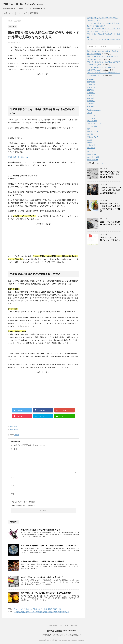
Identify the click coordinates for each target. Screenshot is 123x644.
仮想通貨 (90, 134)
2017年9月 (91, 90)
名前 (13, 478)
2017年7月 (91, 95)
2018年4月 (91, 79)
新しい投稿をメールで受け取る (24, 506)
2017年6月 (91, 98)
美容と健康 (91, 148)
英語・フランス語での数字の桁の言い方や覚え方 (110, 223)
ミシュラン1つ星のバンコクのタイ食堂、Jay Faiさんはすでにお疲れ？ (111, 190)
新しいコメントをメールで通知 (24, 502)
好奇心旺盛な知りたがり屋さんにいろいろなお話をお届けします (61, 635)
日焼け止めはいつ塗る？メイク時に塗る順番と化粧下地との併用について (42, 612)
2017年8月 (91, 93)
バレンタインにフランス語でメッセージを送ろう (110, 239)
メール (13, 486)
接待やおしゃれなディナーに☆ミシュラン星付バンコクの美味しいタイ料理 (110, 207)
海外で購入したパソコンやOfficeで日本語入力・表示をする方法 (110, 174)
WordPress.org (92, 160)
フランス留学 (92, 121)
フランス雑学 (92, 126)
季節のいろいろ (93, 137)
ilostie (17, 435)
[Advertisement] (44, 89)
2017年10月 (91, 87)
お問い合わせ (9, 13)
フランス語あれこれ (94, 124)
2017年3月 (91, 106)
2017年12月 (91, 82)
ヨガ (89, 129)
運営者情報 (34, 13)
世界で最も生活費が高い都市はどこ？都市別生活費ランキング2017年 (49, 546)
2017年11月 (91, 85)
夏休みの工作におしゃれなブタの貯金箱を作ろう (40, 530)
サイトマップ (22, 13)
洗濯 (11, 430)
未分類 (90, 140)
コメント (14, 449)
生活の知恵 (13, 427)
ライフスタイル (93, 132)
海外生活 (90, 142)
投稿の (91, 154)
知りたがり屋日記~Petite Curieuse (23, 4)
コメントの (93, 157)
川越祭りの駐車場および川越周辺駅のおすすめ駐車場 (42, 561)
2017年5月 (91, 101)
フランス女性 (92, 118)
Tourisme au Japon (94, 110)
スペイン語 (91, 115)
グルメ (90, 113)
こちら (102, 163)
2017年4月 (91, 104)
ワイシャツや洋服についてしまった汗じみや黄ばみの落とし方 (37, 609)
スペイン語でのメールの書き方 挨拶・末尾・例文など (43, 577)
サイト (13, 494)
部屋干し (16, 430)
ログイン (90, 152)
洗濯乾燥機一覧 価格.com (18, 157)
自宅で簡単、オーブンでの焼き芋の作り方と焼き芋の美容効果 (46, 593)
